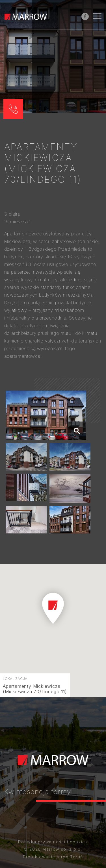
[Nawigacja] (97, 17)
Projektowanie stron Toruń (53, 857)
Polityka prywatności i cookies (53, 842)
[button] (13, 109)
